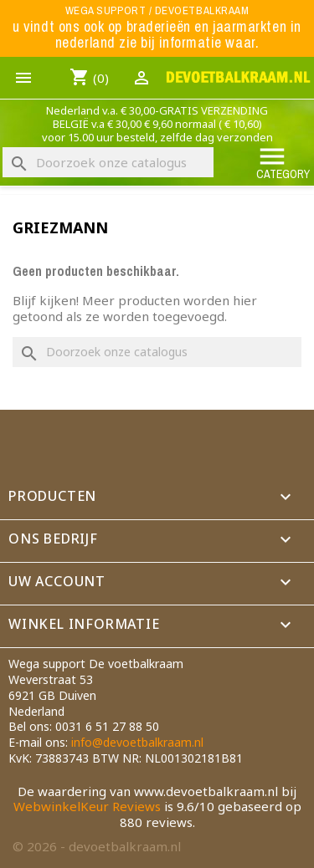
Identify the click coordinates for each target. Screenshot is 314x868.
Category (283, 162)
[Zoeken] (108, 162)
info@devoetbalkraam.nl (137, 742)
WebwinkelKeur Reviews (87, 806)
